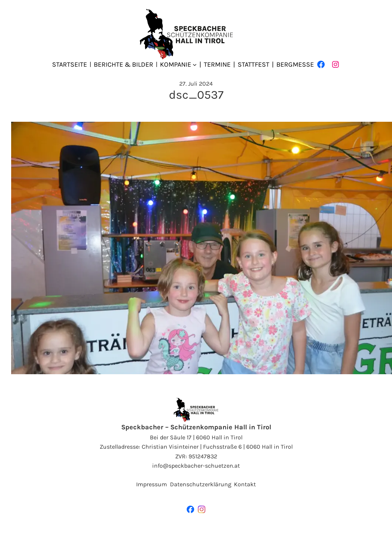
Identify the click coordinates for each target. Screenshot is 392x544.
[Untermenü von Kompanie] (195, 65)
